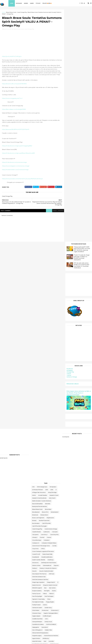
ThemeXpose (8, 642)
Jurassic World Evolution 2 (39, 472)
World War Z (36, 629)
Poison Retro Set (37, 525)
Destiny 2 (35, 382)
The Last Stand (36, 581)
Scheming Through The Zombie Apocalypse (44, 542)
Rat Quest (51, 530)
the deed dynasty (37, 578)
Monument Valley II (49, 497)
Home (12, 3)
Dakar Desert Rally (47, 368)
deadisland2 (36, 370)
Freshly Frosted (36, 418)
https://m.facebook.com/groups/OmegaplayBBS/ (17, 146)
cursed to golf (36, 368)
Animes (26, 3)
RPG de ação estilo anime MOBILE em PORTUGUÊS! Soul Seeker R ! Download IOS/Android (82, 33)
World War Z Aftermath (47, 629)
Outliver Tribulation (37, 519)
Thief (49, 589)
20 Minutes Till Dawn (38, 303)
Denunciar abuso (73, 151)
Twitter (69, 143)
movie (34, 502)
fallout (45, 407)
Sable (40, 536)
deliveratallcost (47, 379)
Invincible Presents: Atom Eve (40, 457)
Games (32, 3)
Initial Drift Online (37, 455)
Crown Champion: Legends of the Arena (43, 365)
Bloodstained (36, 326)
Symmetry (35, 567)
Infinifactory (46, 452)
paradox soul (36, 522)
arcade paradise (43, 309)
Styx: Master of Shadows (44, 559)
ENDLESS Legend (37, 401)
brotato (34, 334)
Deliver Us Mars (36, 379)
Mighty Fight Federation (52, 494)
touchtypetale (36, 604)
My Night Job (50, 502)
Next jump (35, 508)
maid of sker (48, 488)
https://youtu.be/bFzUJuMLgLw (12, 57)
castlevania (46, 345)
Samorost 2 (35, 539)
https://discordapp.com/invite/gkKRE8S (14, 110)
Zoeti (34, 632)
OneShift (44, 516)
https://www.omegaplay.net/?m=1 (12, 99)
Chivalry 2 (35, 351)
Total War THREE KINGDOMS (40, 598)
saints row (47, 536)
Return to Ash (36, 533)
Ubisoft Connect (43, 612)
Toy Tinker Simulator (48, 604)
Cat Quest (55, 345)
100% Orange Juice (42, 300)
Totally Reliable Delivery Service (41, 601)
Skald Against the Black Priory (45, 544)
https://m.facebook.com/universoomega (14, 163)
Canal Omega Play (22, 12)
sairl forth (55, 536)
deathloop (51, 373)
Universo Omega (72, 145)
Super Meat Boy (37, 564)
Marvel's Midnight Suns (53, 491)
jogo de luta (36, 466)
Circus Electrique (37, 354)
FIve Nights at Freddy (38, 415)
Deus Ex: (34, 384)
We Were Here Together (50, 620)
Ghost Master (36, 424)
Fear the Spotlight (37, 410)
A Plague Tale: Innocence (39, 306)
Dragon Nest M (51, 396)
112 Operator (53, 300)
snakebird (44, 547)
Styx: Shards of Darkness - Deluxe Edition (43, 561)
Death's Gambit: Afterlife (39, 373)
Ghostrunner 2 (55, 424)
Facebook (70, 136)
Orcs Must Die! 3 (53, 516)
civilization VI (36, 356)
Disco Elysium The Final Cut (39, 387)
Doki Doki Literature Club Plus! (40, 393)
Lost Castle (49, 483)
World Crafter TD (37, 626)
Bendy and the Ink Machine (40, 320)
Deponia (56, 379)
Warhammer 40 (36, 620)
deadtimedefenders (47, 370)
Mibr (42, 494)
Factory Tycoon (36, 407)
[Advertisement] (79, 52)
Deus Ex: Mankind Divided (46, 384)
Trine (57, 604)
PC (51, 522)
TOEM (54, 592)
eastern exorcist (36, 398)
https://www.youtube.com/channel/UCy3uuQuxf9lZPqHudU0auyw (22, 179)
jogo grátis (45, 466)
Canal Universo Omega (51, 342)
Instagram (70, 138)
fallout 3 (52, 407)
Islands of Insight (37, 460)
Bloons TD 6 (45, 326)
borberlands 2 (55, 326)
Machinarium (36, 486)
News (57, 505)
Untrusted (47, 618)
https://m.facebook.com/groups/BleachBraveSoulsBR (18, 153)
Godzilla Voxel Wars (37, 432)
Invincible (51, 455)
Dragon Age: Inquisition (38, 396)
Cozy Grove (35, 362)
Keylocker (46, 477)
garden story (48, 421)
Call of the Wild (46, 337)
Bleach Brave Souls (11, 12)
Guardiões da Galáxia (38, 438)
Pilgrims (57, 522)
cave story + (44, 348)
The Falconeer (48, 578)
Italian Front (52, 460)
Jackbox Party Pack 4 (38, 463)
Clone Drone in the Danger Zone (41, 359)
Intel (45, 455)
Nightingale (44, 508)
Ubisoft (34, 612)
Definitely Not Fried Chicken (49, 376)
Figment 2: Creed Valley (38, 413)
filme (49, 413)
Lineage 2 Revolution (38, 483)
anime (34, 309)
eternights (47, 404)
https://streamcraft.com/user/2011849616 (14, 84)
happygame (36, 441)
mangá (42, 491)
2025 (47, 303)
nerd (46, 505)
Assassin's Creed (54, 309)
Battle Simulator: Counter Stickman (42, 314)
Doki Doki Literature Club (39, 390)
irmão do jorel (54, 457)
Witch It (54, 623)
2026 (52, 303)
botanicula (35, 328)
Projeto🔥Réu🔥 (47, 3)
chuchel (42, 351)
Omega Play (70, 140)
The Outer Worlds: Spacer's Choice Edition (43, 587)
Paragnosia (45, 522)
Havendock (45, 441)
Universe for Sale (50, 615)
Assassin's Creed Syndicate (39, 311)
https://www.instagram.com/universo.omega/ (16, 166)
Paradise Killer (49, 519)
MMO (34, 497)
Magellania (45, 486)
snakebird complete (38, 550)
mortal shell (55, 500)
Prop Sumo (35, 528)
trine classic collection (38, 606)
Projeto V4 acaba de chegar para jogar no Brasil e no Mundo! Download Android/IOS (82, 25)
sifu (33, 544)
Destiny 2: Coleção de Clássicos (48, 382)
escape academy (37, 404)
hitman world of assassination (40, 446)
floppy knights (50, 415)
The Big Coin (36, 570)
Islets (45, 460)
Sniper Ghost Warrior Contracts (40, 553)
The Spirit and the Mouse (39, 589)
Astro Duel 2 (52, 311)
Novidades (19, 3)
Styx (33, 559)
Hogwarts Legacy (37, 449)
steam (55, 556)
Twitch (69, 141)
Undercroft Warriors (37, 615)
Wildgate (47, 623)
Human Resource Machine (51, 449)
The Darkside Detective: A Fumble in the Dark (44, 575)
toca (49, 592)
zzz (39, 632)
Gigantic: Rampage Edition (51, 427)
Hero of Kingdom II (37, 443)
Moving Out (41, 502)
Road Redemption (52, 533)
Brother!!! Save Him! (44, 334)
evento (54, 404)
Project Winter (48, 525)
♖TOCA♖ (38, 3)
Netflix (51, 505)
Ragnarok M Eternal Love (39, 530)
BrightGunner (50, 331)
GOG (46, 432)
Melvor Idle (35, 494)
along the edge (52, 306)
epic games (52, 401)
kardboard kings (37, 477)
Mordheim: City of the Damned (41, 500)
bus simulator (36, 337)
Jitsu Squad (49, 463)
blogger (48, 211)
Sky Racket (35, 547)
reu (43, 533)
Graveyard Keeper (37, 435)
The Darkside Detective (39, 573)
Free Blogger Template (18, 642)
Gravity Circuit (48, 435)
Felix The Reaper (49, 410)
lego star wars (36, 480)
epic (45, 401)
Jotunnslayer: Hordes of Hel (40, 469)
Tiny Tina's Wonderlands (38, 592)
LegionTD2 (55, 477)
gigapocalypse (36, 429)
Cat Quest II (35, 348)
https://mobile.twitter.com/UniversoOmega (15, 170)
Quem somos (45, 528)
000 (33, 300)
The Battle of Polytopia (47, 567)
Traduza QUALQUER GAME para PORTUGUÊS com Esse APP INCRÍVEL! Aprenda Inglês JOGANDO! (82, 17)
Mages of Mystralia (37, 488)
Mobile (40, 497)
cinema (49, 351)
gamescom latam (37, 421)
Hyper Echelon (36, 452)
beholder (48, 317)
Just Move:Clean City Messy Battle (41, 474)
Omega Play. (36, 516)
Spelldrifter (48, 556)
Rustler (34, 536)
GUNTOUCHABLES (51, 438)
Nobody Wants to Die (38, 511)
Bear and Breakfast (37, 317)
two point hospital (52, 609)
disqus (53, 211)
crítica (43, 362)
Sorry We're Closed (37, 556)
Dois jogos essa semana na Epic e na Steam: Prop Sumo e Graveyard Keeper (79, 161)
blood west (48, 323)
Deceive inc (35, 376)
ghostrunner (45, 424)
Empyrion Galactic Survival (50, 398)
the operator (46, 581)
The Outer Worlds (37, 584)
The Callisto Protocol (47, 570)
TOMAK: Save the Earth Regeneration (42, 595)
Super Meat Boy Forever (50, 564)
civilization (47, 354)
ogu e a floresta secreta (39, 514)
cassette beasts (37, 345)
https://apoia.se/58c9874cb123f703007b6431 (16, 130)
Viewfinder (55, 618)
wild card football (37, 623)
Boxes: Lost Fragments (38, 331)
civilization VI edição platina (49, 356)
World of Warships (48, 626)
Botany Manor (44, 328)
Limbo (45, 480)
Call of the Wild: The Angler (39, 340)
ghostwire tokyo (37, 427)
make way (35, 491)
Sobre (53, 553)
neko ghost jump (37, 505)
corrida (54, 359)
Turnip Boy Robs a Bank (38, 609)
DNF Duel (52, 387)
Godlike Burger (47, 429)
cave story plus (54, 348)
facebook (60, 211)
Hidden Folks (48, 443)
